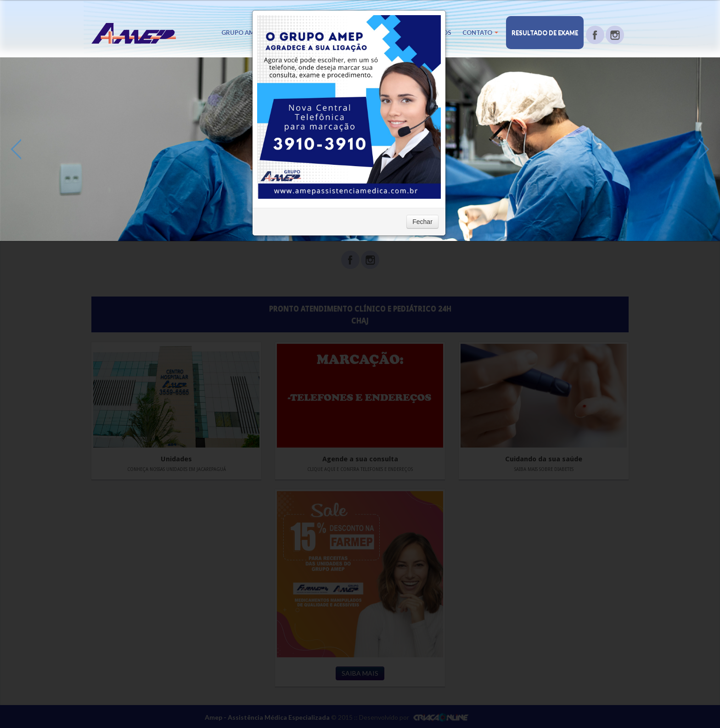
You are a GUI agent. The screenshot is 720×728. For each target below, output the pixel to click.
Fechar (422, 222)
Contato (480, 33)
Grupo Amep (244, 33)
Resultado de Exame (545, 33)
